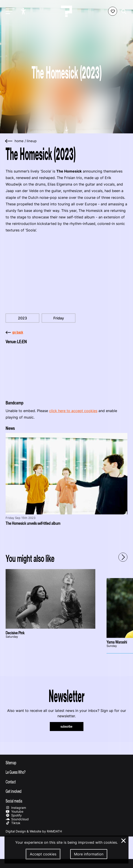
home (19, 141)
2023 (22, 318)
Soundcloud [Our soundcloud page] (17, 819)
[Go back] (9, 141)
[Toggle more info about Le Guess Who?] (66, 772)
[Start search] (123, 12)
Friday (59, 318)
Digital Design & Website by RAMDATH (34, 831)
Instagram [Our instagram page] (16, 808)
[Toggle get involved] (66, 791)
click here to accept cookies (73, 411)
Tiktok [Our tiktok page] (13, 823)
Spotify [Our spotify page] (14, 815)
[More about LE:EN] (66, 371)
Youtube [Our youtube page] (14, 811)
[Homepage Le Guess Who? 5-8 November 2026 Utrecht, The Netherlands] (67, 11)
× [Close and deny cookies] (124, 840)
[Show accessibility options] (24, 11)
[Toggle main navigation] (9, 11)
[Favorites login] (113, 11)
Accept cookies (43, 854)
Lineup (32, 141)
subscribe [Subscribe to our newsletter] (66, 726)
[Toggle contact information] (66, 782)
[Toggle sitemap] (66, 763)
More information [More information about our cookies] (89, 854)
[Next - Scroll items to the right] (123, 557)
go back (14, 332)
